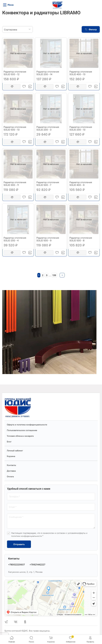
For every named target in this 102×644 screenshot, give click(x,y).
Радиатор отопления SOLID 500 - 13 (15, 128)
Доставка (11, 471)
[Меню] (9, 5)
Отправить (19, 544)
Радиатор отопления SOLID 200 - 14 (48, 73)
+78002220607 (17, 565)
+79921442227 (37, 565)
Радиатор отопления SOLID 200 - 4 (15, 239)
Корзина (11, 456)
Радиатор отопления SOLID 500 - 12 (15, 73)
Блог (9, 442)
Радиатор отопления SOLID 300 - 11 (15, 184)
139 (54, 275)
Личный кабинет (15, 451)
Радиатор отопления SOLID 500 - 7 (48, 184)
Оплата (10, 477)
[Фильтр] (91, 29)
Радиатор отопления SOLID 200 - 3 (48, 128)
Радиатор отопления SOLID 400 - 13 (81, 73)
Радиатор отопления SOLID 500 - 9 (48, 239)
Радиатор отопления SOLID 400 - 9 (81, 184)
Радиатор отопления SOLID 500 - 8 (81, 239)
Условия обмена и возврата (20, 436)
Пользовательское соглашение (22, 430)
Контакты (11, 465)
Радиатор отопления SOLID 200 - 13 (81, 128)
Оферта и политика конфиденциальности (27, 425)
